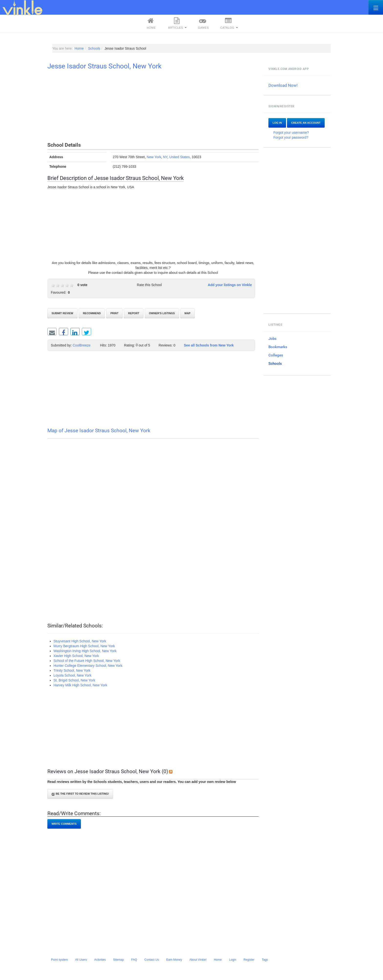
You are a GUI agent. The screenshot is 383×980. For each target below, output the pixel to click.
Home (151, 23)
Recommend (92, 313)
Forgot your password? (291, 137)
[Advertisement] (153, 107)
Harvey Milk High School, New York (80, 685)
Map (187, 313)
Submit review (62, 313)
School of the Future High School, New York (87, 661)
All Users (81, 960)
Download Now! (283, 85)
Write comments (64, 824)
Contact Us (152, 960)
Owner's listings (162, 313)
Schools (275, 364)
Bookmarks (278, 347)
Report (134, 313)
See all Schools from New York (209, 345)
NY (165, 157)
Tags (265, 960)
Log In (277, 123)
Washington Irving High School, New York (85, 651)
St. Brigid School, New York (74, 680)
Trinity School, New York (72, 670)
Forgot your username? (291, 133)
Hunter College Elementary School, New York (88, 666)
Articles (177, 23)
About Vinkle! (198, 960)
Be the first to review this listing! (80, 794)
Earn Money (174, 960)
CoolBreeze (82, 345)
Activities (100, 960)
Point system (59, 960)
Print (114, 313)
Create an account (306, 123)
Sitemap (118, 960)
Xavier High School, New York (76, 656)
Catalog (229, 23)
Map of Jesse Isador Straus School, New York (99, 431)
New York (154, 157)
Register (249, 960)
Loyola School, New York (72, 675)
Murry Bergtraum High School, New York (84, 646)
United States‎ (180, 157)
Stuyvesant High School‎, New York (80, 641)
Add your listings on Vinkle (230, 285)
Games (203, 23)
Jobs (272, 339)
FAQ (134, 960)
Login (233, 960)
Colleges (276, 355)
